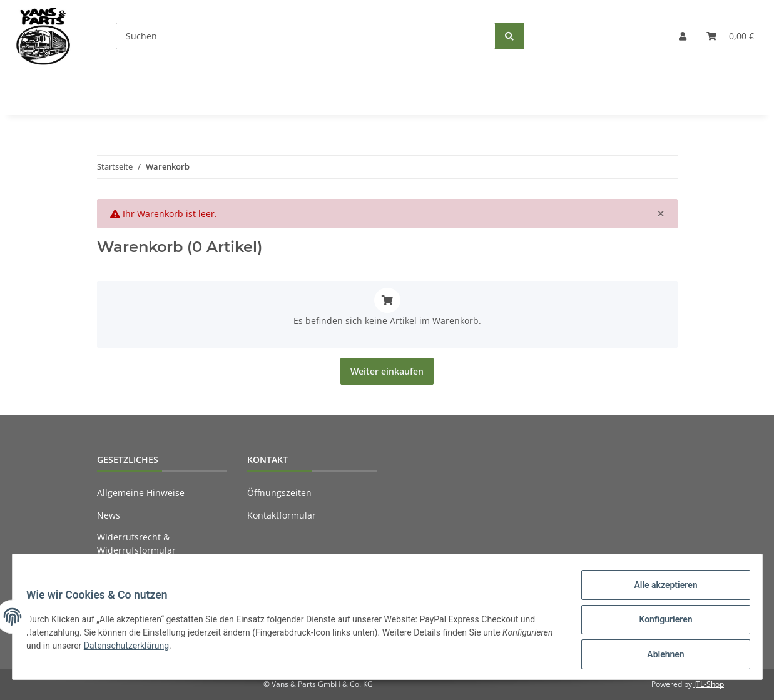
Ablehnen (660, 656)
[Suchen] (306, 36)
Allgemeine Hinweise (141, 493)
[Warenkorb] (730, 36)
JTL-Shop (709, 684)
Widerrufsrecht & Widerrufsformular (136, 544)
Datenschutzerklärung (185, 649)
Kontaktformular (282, 515)
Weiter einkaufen (387, 371)
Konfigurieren (660, 623)
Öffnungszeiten (279, 493)
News (109, 515)
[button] (683, 36)
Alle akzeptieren (660, 591)
